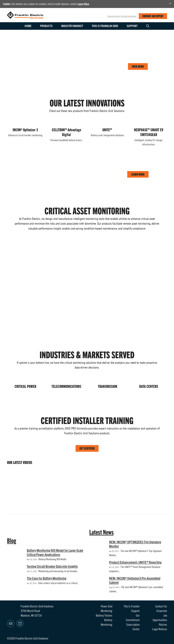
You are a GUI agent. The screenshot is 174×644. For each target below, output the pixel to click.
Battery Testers (104, 615)
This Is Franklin (132, 606)
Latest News (101, 532)
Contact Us (161, 606)
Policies (163, 624)
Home (28, 26)
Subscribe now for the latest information (122, 16)
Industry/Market (72, 26)
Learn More (83, 4)
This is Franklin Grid (105, 26)
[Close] (170, 3)
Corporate (162, 611)
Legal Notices (160, 629)
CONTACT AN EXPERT (153, 16)
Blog (12, 540)
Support (132, 26)
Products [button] (46, 26)
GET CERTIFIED (87, 448)
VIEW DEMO (138, 66)
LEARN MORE (138, 174)
